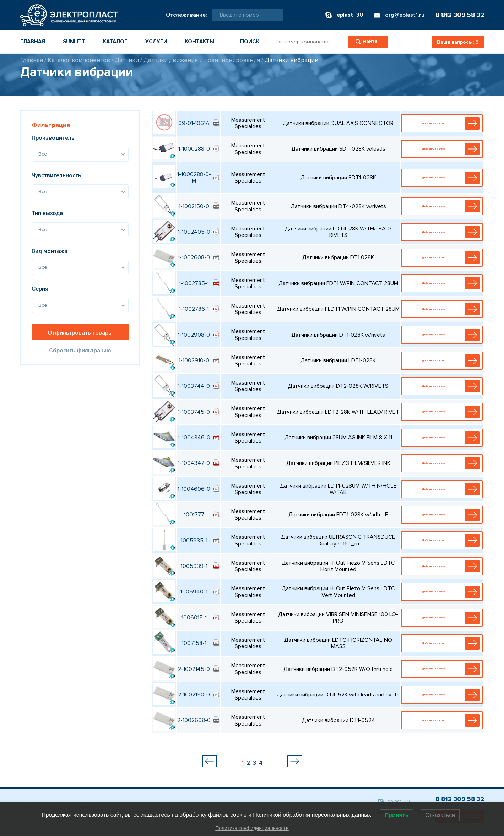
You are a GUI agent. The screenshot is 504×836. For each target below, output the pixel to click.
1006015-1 (194, 618)
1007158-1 (194, 643)
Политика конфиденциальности (252, 828)
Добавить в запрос (444, 123)
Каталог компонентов (79, 60)
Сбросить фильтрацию (80, 351)
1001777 (194, 515)
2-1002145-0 (194, 669)
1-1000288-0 (194, 149)
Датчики (127, 60)
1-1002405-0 (194, 232)
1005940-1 (194, 592)
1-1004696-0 (194, 489)
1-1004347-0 (194, 463)
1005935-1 (194, 541)
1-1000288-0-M (194, 178)
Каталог (115, 42)
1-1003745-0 (194, 412)
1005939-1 (194, 566)
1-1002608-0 (194, 257)
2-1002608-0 (194, 720)
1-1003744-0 (194, 386)
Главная (33, 42)
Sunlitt (74, 42)
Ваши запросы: (458, 42)
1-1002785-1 (194, 283)
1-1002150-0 (194, 206)
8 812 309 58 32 (460, 15)
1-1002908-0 (194, 335)
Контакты (200, 42)
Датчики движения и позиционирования (202, 60)
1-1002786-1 (194, 309)
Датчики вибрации (291, 60)
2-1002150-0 (194, 695)
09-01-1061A (194, 123)
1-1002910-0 (194, 360)
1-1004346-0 (194, 438)
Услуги (156, 42)
